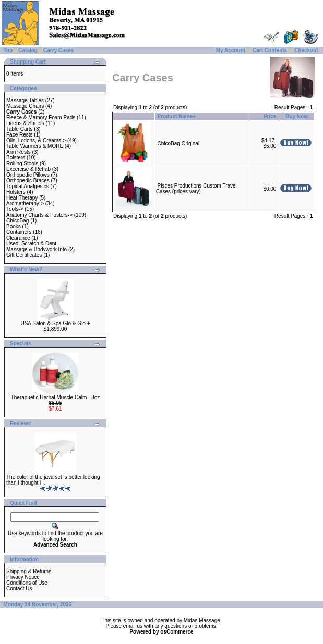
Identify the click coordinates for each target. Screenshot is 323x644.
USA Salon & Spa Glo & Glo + (55, 323)
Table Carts (20, 129)
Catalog (28, 50)
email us (133, 626)
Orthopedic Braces (28, 181)
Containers (19, 232)
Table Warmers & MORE (35, 146)
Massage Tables (25, 100)
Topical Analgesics (28, 186)
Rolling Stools (22, 163)
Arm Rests (19, 152)
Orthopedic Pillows (28, 175)
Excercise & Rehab (28, 169)
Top (8, 50)
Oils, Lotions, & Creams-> (36, 140)
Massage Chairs (25, 106)
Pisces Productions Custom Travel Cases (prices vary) (196, 189)
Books (14, 226)
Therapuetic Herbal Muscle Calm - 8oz (56, 397)
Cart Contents (270, 50)
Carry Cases (58, 50)
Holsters (16, 192)
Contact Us (19, 589)
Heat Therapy (22, 198)
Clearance (18, 238)
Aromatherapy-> (25, 203)
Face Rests (20, 135)
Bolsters (16, 158)
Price (270, 116)
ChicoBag (17, 221)
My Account (231, 50)
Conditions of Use (27, 583)
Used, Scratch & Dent (31, 244)
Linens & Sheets (25, 123)
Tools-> (15, 209)
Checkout (306, 50)
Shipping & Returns (29, 571)
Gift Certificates (24, 255)
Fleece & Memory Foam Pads (41, 117)
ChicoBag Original (179, 144)
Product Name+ (177, 116)
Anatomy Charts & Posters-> (39, 215)
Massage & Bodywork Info (37, 249)
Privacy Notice (23, 577)
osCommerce (177, 632)
